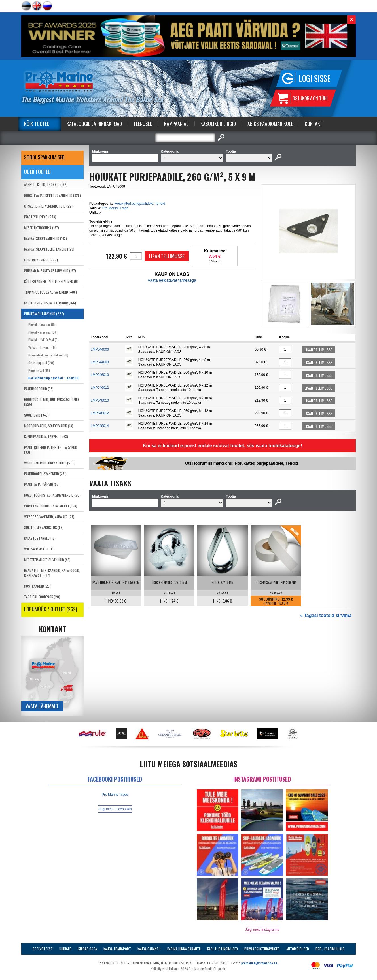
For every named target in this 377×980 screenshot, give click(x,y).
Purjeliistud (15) (39, 370)
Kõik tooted (37, 124)
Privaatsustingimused (262, 949)
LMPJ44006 (100, 349)
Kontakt (314, 124)
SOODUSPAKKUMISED (44, 157)
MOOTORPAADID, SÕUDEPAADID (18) (49, 426)
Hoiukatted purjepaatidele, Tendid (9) (54, 378)
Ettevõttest (43, 949)
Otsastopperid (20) (41, 363)
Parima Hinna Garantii (184, 949)
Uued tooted (37, 172)
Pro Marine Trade (116, 208)
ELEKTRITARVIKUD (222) (41, 260)
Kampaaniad (176, 124)
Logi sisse (315, 78)
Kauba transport (117, 949)
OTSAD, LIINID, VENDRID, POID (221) (49, 206)
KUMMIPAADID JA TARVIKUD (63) (46, 436)
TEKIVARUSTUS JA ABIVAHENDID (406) (50, 292)
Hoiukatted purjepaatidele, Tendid (140, 204)
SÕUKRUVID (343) (36, 415)
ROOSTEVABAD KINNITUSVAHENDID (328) (52, 195)
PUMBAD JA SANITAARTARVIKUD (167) (50, 271)
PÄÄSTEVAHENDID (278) (40, 217)
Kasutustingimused (223, 949)
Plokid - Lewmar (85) (43, 324)
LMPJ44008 (100, 362)
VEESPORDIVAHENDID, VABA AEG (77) (49, 517)
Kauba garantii (149, 949)
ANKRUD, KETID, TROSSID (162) (46, 184)
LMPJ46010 (100, 375)
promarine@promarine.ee (259, 963)
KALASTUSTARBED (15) (40, 538)
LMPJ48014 (100, 426)
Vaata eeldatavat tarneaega (172, 280)
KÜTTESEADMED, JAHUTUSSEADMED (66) (52, 281)
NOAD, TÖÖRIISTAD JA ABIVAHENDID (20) (52, 495)
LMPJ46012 (100, 388)
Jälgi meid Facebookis (115, 809)
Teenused (143, 124)
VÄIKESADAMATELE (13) (39, 549)
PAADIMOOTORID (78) (39, 389)
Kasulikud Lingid (218, 124)
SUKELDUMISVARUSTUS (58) (44, 527)
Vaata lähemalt (42, 706)
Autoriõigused (298, 949)
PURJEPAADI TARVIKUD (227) (44, 314)
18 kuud (215, 261)
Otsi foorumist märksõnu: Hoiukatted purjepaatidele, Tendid (242, 463)
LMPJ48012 (100, 413)
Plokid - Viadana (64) (43, 332)
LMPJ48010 (100, 400)
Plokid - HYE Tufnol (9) (44, 340)
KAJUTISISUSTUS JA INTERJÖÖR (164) (50, 303)
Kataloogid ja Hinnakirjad (94, 124)
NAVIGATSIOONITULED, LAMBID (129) (49, 249)
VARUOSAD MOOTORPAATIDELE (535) (49, 463)
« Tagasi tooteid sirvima (326, 615)
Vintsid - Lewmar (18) (43, 347)
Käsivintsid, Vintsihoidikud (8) (48, 355)
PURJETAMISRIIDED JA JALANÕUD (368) (51, 506)
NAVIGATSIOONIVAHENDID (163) (45, 238)
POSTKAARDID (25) (37, 586)
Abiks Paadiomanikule (270, 124)
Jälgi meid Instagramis (262, 930)
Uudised (65, 949)
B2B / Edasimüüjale (330, 949)
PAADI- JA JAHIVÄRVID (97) (42, 484)
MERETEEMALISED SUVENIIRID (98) (47, 560)
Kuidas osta (88, 949)
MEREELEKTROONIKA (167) (42, 228)
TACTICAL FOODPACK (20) (42, 597)
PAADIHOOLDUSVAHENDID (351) (45, 474)
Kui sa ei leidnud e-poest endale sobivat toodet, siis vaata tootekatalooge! (223, 446)
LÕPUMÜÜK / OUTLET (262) (51, 609)
